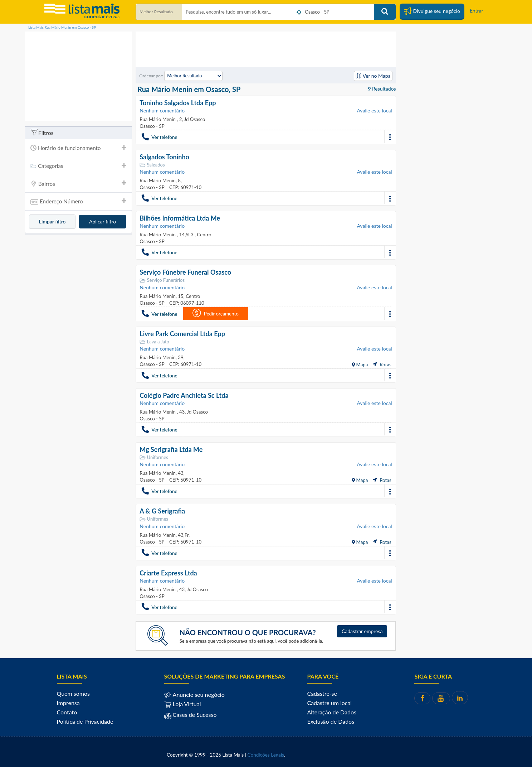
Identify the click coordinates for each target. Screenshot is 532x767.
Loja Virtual (183, 703)
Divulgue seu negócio (432, 11)
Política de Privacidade (85, 721)
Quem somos (73, 693)
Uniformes (154, 457)
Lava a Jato (154, 341)
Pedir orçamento (215, 313)
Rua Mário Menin (158, 119)
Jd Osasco (194, 119)
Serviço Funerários (162, 280)
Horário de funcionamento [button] (78, 148)
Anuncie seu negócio (198, 694)
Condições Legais (266, 754)
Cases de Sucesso (194, 714)
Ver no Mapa (373, 76)
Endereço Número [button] (78, 202)
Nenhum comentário (162, 110)
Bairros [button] (78, 184)
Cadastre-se (322, 693)
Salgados (152, 165)
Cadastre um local (329, 702)
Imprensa (68, 702)
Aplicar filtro (103, 221)
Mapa (361, 364)
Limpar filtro (52, 221)
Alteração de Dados (332, 712)
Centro (203, 235)
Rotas (382, 364)
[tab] (78, 148)
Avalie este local (374, 110)
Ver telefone (159, 137)
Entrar (477, 11)
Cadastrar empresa (362, 631)
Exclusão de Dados (331, 721)
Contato (67, 712)
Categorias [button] (78, 166)
